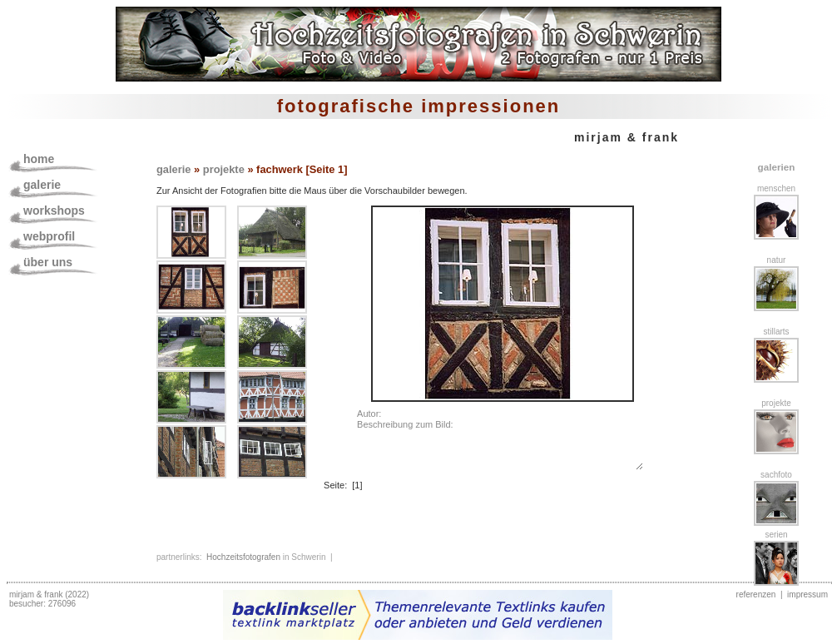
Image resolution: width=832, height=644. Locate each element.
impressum (807, 594)
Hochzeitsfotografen (243, 557)
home (39, 159)
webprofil (49, 236)
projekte (224, 169)
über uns (48, 262)
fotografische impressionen (419, 106)
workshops (54, 211)
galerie (42, 185)
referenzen (756, 594)
